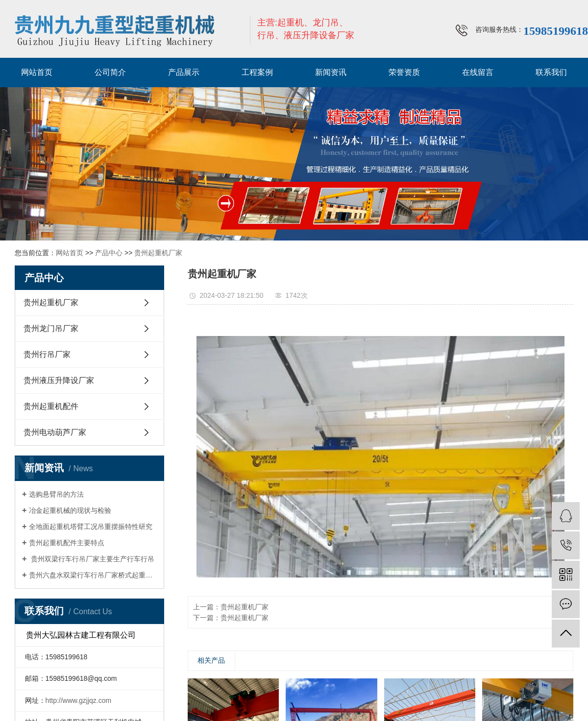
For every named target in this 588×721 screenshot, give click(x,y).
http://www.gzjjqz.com (79, 700)
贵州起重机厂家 (158, 253)
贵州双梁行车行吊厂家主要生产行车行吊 (92, 559)
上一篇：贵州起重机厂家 (231, 607)
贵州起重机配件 (51, 406)
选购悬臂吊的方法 (56, 494)
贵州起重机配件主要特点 (67, 543)
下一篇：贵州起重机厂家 (231, 618)
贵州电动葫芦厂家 (55, 432)
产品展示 (184, 72)
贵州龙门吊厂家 (51, 328)
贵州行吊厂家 (47, 354)
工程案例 (257, 72)
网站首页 (37, 72)
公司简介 (110, 72)
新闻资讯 (331, 72)
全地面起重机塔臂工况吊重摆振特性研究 (91, 527)
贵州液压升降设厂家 (59, 380)
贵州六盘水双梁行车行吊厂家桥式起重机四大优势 (93, 575)
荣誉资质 (404, 72)
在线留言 (478, 72)
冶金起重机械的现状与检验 (70, 510)
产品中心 (109, 253)
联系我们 (551, 72)
